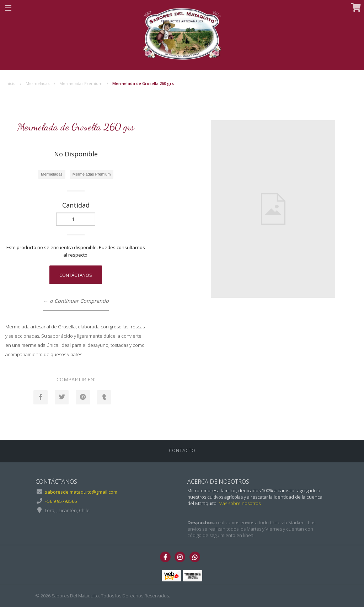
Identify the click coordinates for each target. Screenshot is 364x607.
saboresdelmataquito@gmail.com (81, 492)
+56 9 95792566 (61, 501)
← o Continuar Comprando (76, 301)
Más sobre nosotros (240, 504)
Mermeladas (38, 83)
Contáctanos (76, 275)
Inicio (10, 83)
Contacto (182, 450)
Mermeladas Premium (81, 83)
